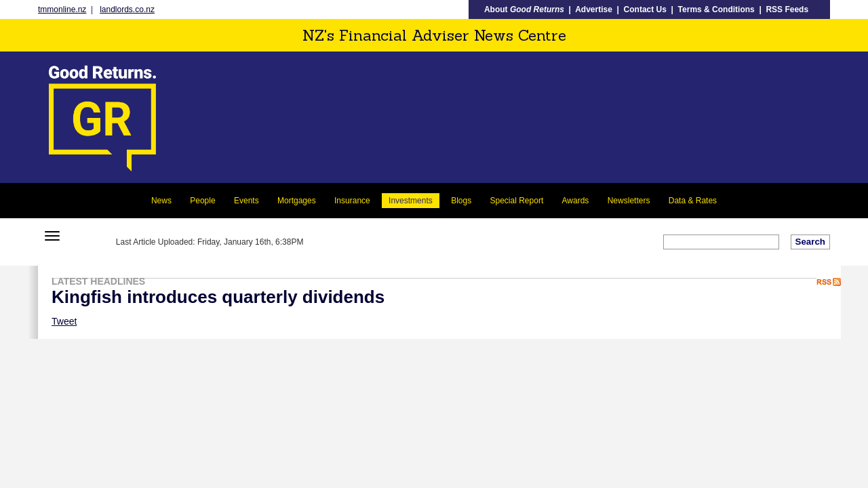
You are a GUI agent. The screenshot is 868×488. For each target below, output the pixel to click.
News (161, 201)
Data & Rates (693, 201)
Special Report (517, 201)
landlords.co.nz (127, 9)
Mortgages (297, 201)
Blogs (461, 201)
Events (246, 201)
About (524, 9)
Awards (576, 201)
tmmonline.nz (62, 9)
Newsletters (629, 201)
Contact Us (645, 9)
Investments (411, 201)
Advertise (594, 9)
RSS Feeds (787, 9)
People (202, 201)
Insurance (352, 201)
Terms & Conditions (716, 9)
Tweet (64, 321)
